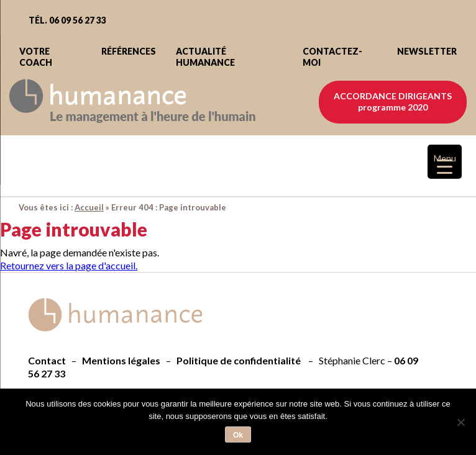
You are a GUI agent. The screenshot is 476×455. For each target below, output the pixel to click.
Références (129, 51)
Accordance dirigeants (393, 101)
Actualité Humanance (205, 57)
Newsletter (427, 51)
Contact (47, 360)
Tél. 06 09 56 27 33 (67, 20)
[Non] (460, 422)
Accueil (89, 207)
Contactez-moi (332, 57)
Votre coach (36, 57)
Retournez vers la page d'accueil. (69, 265)
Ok (238, 435)
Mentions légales (121, 360)
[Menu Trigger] (445, 162)
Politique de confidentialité (239, 360)
